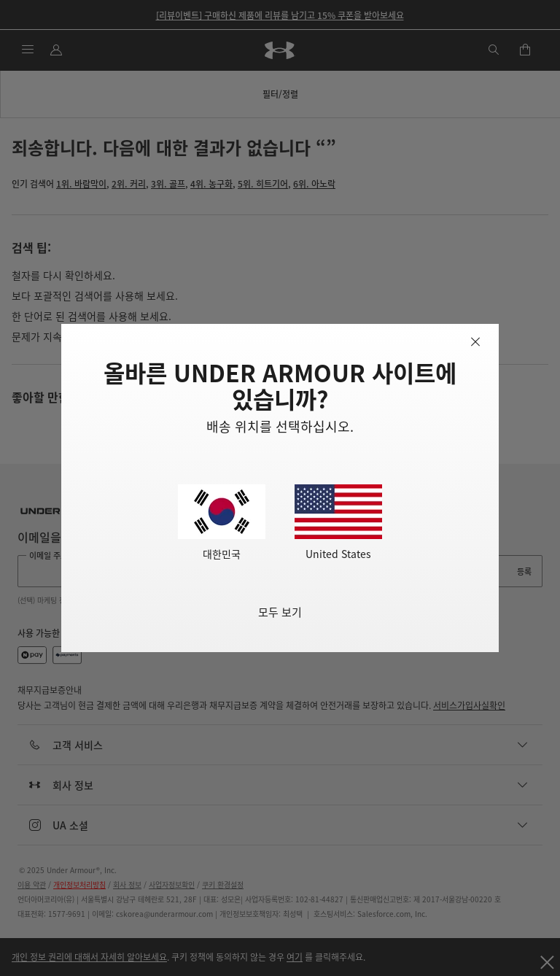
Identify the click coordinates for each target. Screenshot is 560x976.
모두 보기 (280, 612)
